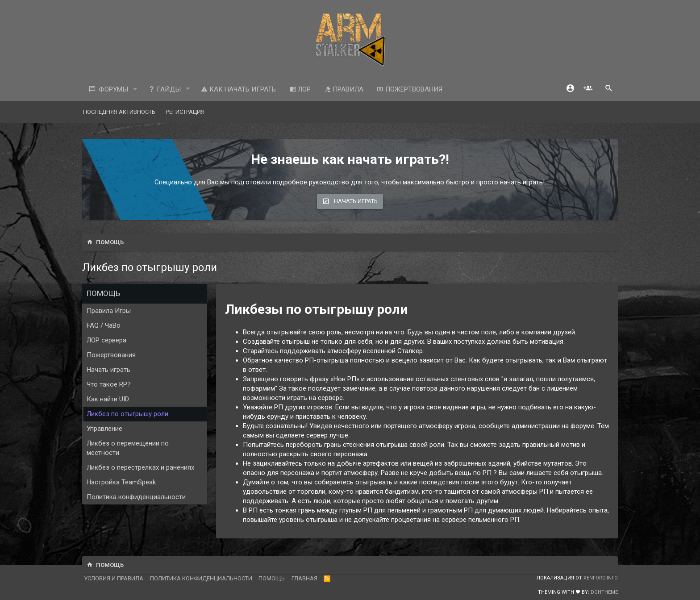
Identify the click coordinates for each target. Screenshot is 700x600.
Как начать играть (238, 89)
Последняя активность (119, 112)
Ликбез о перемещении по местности (128, 448)
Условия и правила (114, 578)
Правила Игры (109, 311)
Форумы (113, 89)
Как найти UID (108, 399)
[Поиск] (609, 89)
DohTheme (604, 592)
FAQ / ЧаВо (104, 325)
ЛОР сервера (106, 340)
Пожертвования (410, 89)
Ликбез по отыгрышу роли (127, 414)
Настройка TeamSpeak (121, 482)
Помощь (272, 578)
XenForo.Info (601, 578)
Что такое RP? (109, 384)
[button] (135, 90)
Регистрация (185, 112)
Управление (104, 429)
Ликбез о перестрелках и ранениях (140, 467)
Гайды (165, 89)
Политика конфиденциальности (136, 497)
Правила (344, 89)
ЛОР (300, 89)
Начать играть (108, 370)
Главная (304, 578)
